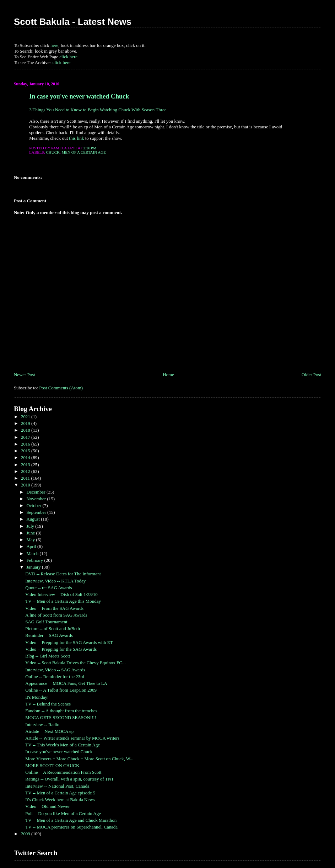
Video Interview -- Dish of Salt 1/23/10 (61, 594)
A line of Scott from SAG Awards (56, 615)
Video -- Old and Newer (47, 806)
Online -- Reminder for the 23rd (55, 677)
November (37, 499)
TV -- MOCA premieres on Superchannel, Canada (71, 827)
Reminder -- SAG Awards (49, 635)
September (37, 512)
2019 (26, 423)
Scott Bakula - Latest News (73, 22)
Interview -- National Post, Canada (57, 786)
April (32, 546)
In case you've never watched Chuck (79, 96)
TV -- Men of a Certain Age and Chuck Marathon (71, 820)
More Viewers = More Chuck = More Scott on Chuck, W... (79, 759)
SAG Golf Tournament (46, 622)
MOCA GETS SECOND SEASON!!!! (61, 717)
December (36, 492)
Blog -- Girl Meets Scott (48, 656)
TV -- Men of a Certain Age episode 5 (60, 793)
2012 (26, 471)
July (31, 526)
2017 (26, 437)
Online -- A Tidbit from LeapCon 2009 (61, 690)
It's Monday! (37, 697)
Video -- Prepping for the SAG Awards (61, 649)
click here (68, 57)
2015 (26, 451)
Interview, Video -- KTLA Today (55, 581)
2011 (26, 478)
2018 (26, 430)
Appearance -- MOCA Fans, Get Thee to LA (66, 683)
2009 (26, 834)
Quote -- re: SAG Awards (48, 588)
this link (76, 138)
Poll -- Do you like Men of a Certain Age (63, 813)
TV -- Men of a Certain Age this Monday (63, 601)
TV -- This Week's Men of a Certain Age (63, 745)
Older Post (311, 375)
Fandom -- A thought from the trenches (61, 711)
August (34, 519)
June (31, 533)
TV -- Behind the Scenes (48, 704)
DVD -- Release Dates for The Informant (63, 574)
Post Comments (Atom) (61, 388)
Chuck (53, 152)
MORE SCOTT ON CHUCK (52, 765)
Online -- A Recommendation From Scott (63, 772)
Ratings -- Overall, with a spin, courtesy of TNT (69, 779)
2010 (26, 485)
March (33, 553)
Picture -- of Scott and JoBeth (53, 629)
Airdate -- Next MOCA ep (49, 731)
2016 (26, 444)
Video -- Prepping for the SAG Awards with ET (69, 642)
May (31, 540)
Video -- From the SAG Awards (54, 608)
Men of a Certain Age (84, 152)
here (54, 45)
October (34, 505)
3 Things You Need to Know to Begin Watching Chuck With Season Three (98, 110)
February (35, 560)
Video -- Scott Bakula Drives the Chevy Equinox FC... (75, 663)
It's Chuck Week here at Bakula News (60, 800)
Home (168, 375)
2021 (26, 417)
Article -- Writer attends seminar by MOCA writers (72, 738)
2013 (26, 465)
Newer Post (25, 375)
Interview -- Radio (42, 725)
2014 (26, 457)
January (34, 567)
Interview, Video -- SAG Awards (55, 670)
